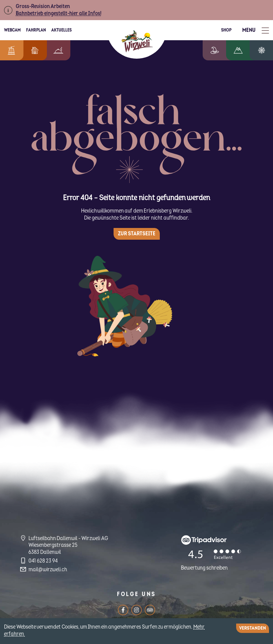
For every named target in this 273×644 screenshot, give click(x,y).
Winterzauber (264, 50)
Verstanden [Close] (253, 628)
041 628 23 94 (43, 561)
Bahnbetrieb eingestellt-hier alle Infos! (59, 13)
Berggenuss (55, 50)
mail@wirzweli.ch (48, 570)
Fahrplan (36, 30)
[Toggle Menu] (256, 30)
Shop (226, 30)
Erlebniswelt (221, 50)
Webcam (12, 30)
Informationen (10, 50)
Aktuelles (61, 30)
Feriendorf (31, 50)
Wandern (243, 50)
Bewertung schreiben (204, 568)
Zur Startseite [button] (137, 234)
